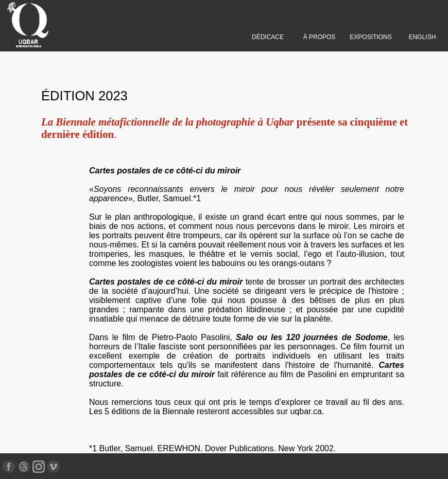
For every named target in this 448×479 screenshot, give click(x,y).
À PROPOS (320, 37)
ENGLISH (423, 37)
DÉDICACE (268, 37)
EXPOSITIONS (371, 37)
